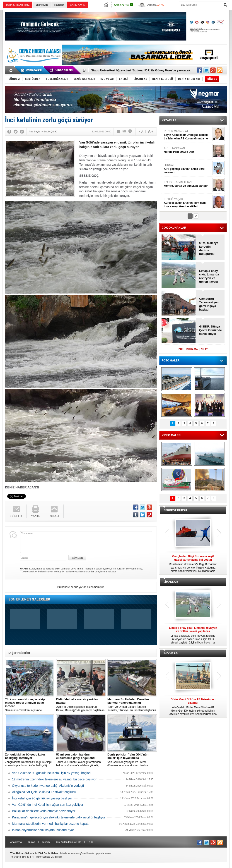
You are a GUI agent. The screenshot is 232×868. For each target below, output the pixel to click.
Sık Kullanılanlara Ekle (69, 842)
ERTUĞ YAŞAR (188, 203)
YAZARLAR (169, 120)
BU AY (204, 349)
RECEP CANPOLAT (188, 135)
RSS (91, 842)
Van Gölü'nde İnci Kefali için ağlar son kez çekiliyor (48, 805)
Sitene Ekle (42, 5)
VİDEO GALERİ (172, 435)
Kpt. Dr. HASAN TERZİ (188, 184)
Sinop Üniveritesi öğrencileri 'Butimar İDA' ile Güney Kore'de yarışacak (141, 70)
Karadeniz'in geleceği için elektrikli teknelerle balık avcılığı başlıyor (59, 817)
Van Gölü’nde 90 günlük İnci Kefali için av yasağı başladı (52, 773)
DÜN (181, 349)
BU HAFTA (192, 349)
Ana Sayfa (16, 842)
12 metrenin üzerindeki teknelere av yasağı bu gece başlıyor (54, 779)
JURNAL (188, 169)
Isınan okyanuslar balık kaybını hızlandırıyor (43, 830)
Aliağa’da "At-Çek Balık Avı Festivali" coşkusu (44, 792)
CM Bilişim (56, 857)
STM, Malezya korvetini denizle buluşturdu (209, 248)
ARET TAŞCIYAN (188, 150)
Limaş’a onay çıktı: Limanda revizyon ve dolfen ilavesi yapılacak (209, 276)
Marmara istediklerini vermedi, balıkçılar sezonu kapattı (51, 824)
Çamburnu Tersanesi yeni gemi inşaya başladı (209, 304)
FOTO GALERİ (171, 361)
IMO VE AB (171, 653)
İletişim (46, 842)
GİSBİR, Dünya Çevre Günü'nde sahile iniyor (210, 330)
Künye (32, 842)
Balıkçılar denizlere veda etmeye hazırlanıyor (44, 811)
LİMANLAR (171, 582)
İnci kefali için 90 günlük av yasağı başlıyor (42, 798)
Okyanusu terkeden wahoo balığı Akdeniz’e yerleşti (48, 786)
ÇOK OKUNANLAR (174, 228)
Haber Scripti (42, 857)
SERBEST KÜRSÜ (175, 510)
